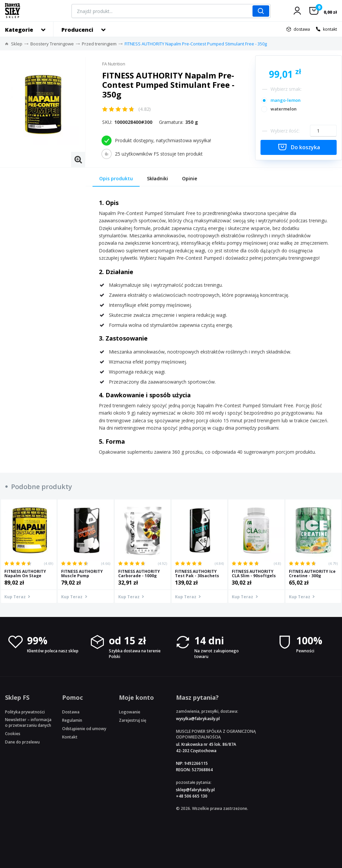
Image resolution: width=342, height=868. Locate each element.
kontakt (330, 29)
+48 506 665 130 (192, 796)
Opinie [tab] (190, 178)
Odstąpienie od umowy (84, 729)
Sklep (17, 44)
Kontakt (70, 737)
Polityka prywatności (25, 712)
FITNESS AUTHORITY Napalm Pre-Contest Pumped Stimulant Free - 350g (196, 44)
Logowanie (130, 712)
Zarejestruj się (133, 720)
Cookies (13, 734)
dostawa (302, 29)
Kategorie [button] (19, 30)
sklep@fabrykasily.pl (195, 790)
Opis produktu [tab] (116, 178)
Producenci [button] (77, 30)
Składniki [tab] (157, 178)
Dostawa (71, 712)
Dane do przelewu (22, 742)
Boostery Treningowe (52, 44)
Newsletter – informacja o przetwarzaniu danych (28, 722)
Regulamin (72, 720)
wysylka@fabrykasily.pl (198, 719)
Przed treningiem (99, 44)
